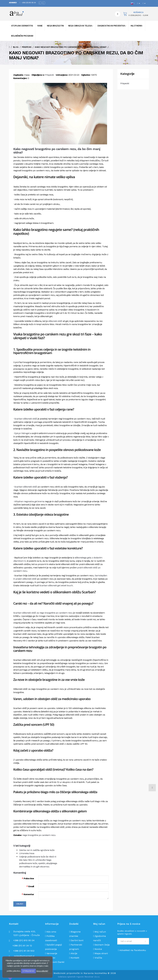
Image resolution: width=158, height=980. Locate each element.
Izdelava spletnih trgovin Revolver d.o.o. (79, 977)
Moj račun (100, 932)
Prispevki (27, 47)
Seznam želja (102, 945)
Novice (98, 949)
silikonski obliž (55, 321)
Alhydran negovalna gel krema (29, 501)
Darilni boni (77, 940)
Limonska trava (27, 853)
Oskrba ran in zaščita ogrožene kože (37, 850)
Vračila (98, 958)
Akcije (74, 953)
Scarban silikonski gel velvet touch (56, 585)
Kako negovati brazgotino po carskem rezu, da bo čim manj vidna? (71, 47)
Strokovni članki (55, 962)
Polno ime (29, 878)
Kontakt (75, 958)
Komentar (29, 894)
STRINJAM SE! (28, 971)
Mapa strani (101, 953)
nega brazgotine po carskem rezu (39, 835)
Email (31, 886)
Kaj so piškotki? (42, 971)
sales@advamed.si (24, 956)
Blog (16, 47)
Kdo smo (51, 932)
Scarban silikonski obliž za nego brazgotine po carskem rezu (43, 613)
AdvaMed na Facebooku (132, 950)
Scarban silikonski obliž (26, 419)
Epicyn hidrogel (22, 433)
